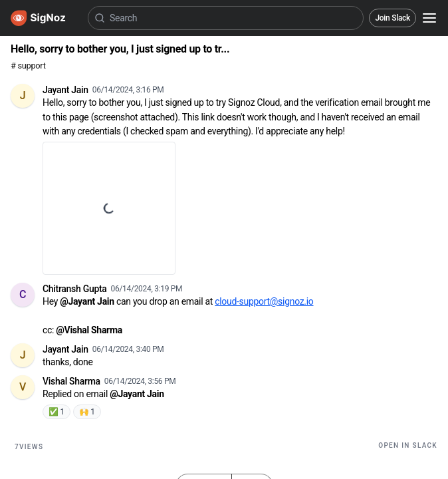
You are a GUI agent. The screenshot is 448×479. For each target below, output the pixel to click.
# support (28, 66)
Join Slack (392, 18)
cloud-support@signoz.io (264, 301)
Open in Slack (408, 445)
